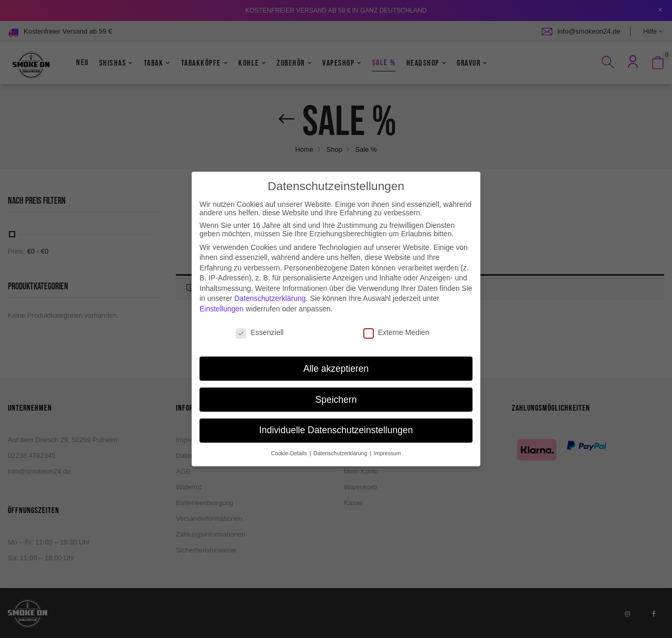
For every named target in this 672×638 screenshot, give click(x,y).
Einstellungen (222, 300)
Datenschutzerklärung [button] (341, 445)
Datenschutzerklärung (270, 290)
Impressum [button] (387, 445)
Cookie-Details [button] (290, 445)
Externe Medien (396, 324)
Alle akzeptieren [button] (336, 360)
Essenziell (260, 324)
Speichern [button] (336, 391)
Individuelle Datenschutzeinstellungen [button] (336, 422)
